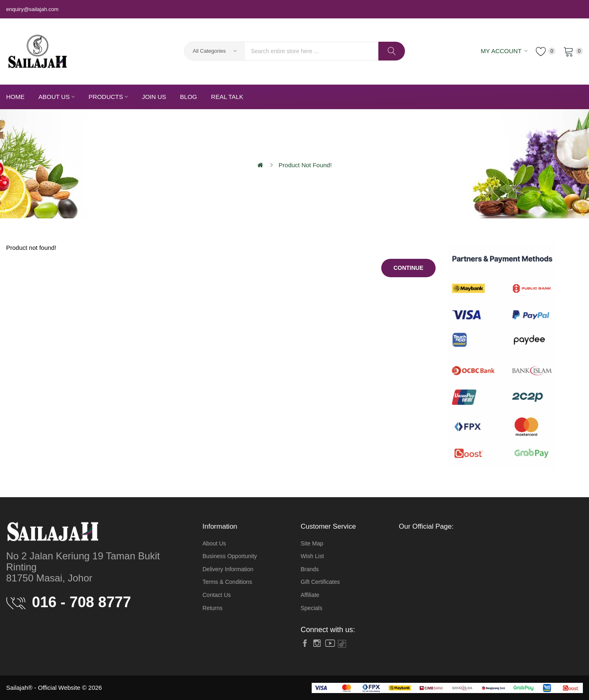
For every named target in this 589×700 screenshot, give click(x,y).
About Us (214, 543)
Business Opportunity (230, 556)
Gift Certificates (320, 582)
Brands (310, 569)
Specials (311, 608)
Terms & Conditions (227, 582)
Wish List (312, 556)
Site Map (312, 543)
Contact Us (217, 595)
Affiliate (310, 595)
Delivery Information (228, 569)
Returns (212, 608)
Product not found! (305, 165)
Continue (408, 268)
